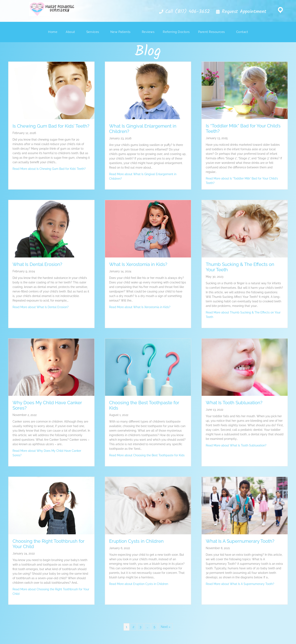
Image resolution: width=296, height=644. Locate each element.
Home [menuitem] (53, 32)
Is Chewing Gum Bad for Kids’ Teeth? (51, 126)
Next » (166, 627)
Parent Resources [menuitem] (212, 32)
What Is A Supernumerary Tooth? (240, 541)
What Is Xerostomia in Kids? (138, 264)
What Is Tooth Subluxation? (234, 403)
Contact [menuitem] (242, 32)
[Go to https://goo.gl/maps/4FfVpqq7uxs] (280, 11)
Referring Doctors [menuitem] (176, 32)
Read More (49, 169)
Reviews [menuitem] (148, 32)
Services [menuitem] (93, 32)
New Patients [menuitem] (120, 32)
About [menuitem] (70, 32)
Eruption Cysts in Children (136, 541)
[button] (184, 12)
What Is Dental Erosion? (37, 264)
